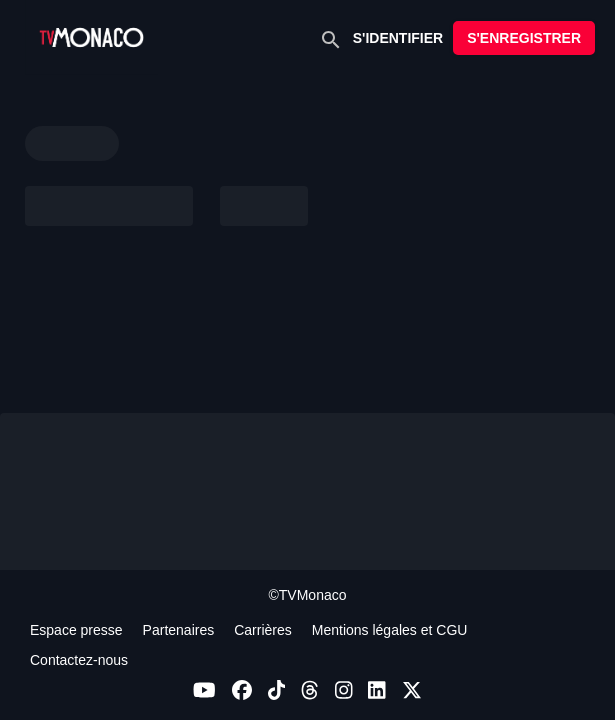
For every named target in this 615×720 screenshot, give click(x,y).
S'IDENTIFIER (398, 38)
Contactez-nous (79, 660)
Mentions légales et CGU (390, 630)
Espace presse (76, 630)
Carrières (263, 630)
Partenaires (179, 630)
